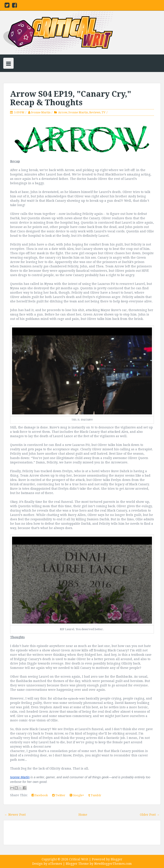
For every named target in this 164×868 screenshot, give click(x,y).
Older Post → (150, 815)
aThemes (55, 864)
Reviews (95, 112)
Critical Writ (79, 859)
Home (83, 815)
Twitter (59, 795)
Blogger (117, 859)
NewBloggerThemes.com (113, 864)
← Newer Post (15, 815)
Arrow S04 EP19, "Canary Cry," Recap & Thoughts (71, 98)
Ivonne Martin (41, 112)
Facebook (40, 795)
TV (103, 112)
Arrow (63, 112)
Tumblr (95, 795)
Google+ (77, 795)
